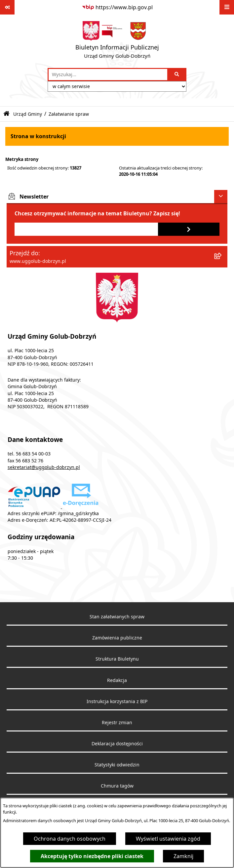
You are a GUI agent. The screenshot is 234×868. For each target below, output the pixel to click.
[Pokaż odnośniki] (7, 7)
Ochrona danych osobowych (70, 839)
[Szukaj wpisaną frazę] (177, 75)
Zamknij (183, 856)
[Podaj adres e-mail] (86, 229)
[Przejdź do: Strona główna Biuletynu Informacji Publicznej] (6, 114)
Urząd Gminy (28, 114)
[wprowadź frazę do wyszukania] (108, 75)
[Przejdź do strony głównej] (117, 41)
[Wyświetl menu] (227, 7)
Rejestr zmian (117, 723)
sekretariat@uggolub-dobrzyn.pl (44, 467)
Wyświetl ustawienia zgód (168, 839)
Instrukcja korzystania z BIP (117, 701)
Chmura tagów (117, 786)
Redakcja (117, 680)
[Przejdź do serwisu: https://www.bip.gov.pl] (117, 7)
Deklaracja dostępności (117, 744)
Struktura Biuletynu (117, 659)
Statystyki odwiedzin (117, 765)
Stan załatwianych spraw (117, 617)
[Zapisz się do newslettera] (189, 229)
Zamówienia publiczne (117, 638)
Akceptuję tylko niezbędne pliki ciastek (92, 856)
